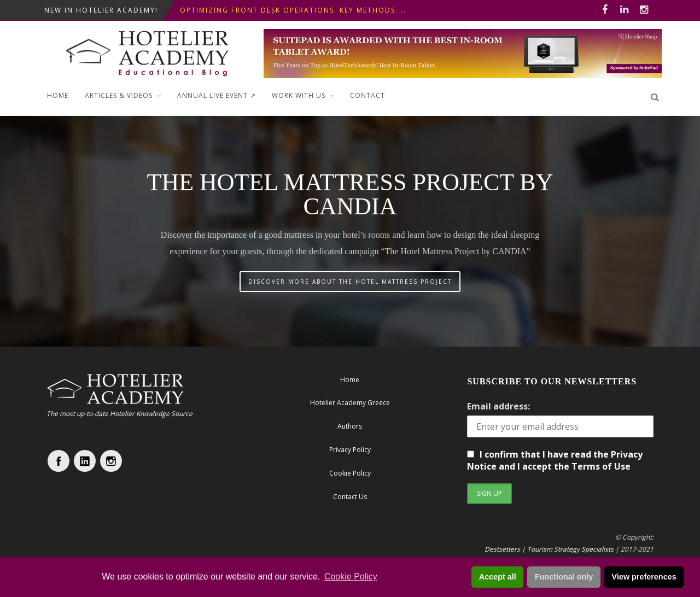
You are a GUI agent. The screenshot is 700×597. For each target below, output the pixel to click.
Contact (367, 95)
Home (58, 95)
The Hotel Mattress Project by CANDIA (350, 194)
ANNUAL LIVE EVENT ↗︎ (217, 95)
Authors (350, 426)
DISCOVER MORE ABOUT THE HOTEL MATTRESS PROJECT (350, 282)
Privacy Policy (350, 450)
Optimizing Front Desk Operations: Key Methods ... (293, 10)
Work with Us (299, 95)
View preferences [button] (644, 577)
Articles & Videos (119, 95)
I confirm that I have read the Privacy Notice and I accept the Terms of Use (555, 460)
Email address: (498, 406)
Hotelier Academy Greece (350, 403)
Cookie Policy (351, 576)
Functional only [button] (564, 577)
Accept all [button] (498, 577)
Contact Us (350, 497)
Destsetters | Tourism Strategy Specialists (549, 549)
